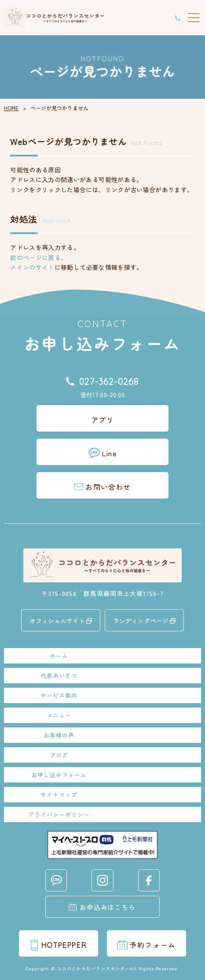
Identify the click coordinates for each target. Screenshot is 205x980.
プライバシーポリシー (59, 814)
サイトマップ (59, 795)
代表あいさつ (59, 676)
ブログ (59, 755)
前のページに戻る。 (38, 257)
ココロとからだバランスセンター (93, 968)
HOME (11, 108)
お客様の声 (59, 735)
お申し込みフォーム (59, 775)
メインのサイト (32, 267)
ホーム (59, 656)
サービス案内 (59, 695)
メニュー (59, 715)
